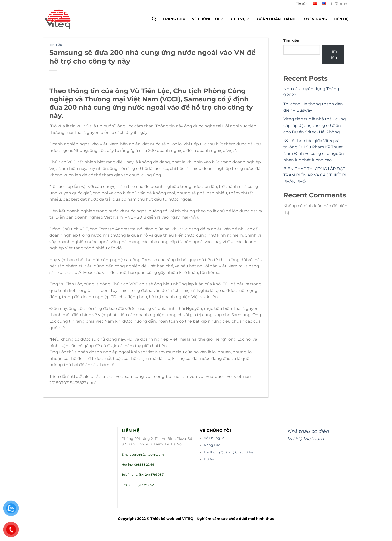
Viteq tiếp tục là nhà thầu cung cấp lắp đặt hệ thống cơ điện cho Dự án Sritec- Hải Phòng (315, 125)
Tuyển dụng (315, 19)
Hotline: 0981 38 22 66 (138, 465)
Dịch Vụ (239, 19)
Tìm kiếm (292, 40)
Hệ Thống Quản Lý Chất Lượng (229, 452)
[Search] (154, 19)
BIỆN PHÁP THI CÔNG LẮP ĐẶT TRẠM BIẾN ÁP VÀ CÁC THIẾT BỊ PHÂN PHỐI (315, 175)
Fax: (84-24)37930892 (138, 485)
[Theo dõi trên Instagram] (336, 4)
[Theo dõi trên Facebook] (332, 4)
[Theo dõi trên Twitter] (341, 4)
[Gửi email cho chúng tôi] (346, 4)
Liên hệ (341, 19)
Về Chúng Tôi (215, 438)
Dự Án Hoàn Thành (275, 19)
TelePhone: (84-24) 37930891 (143, 475)
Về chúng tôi (207, 19)
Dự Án (209, 459)
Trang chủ (174, 19)
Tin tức (302, 4)
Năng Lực (212, 445)
